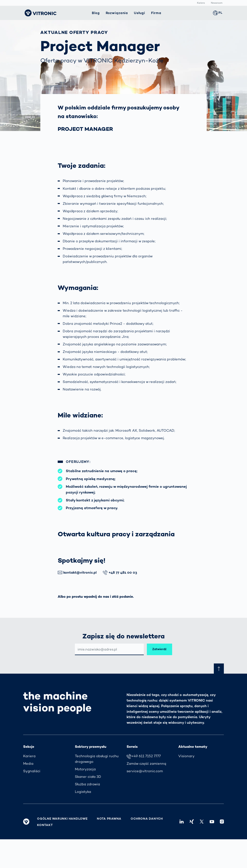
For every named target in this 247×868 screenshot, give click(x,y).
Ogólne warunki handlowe (62, 819)
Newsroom (217, 3)
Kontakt (45, 825)
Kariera (201, 3)
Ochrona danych (147, 819)
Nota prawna (109, 819)
